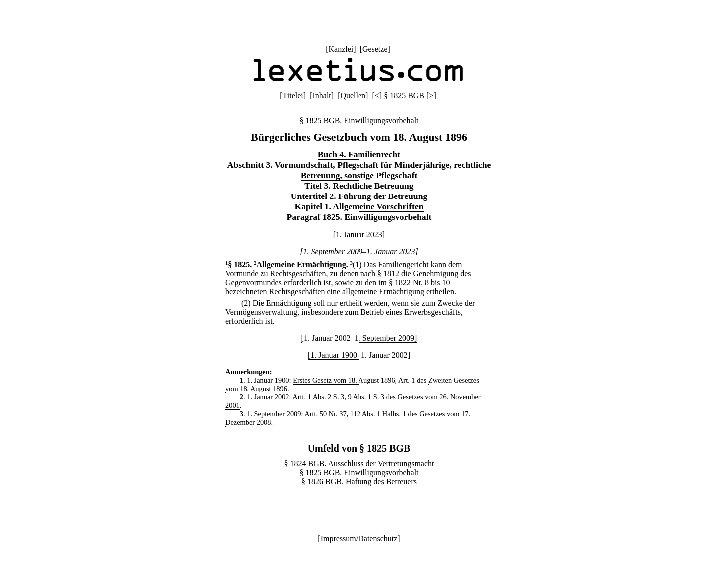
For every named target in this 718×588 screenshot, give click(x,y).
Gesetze (375, 49)
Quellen (353, 96)
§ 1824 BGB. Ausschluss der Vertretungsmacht (359, 464)
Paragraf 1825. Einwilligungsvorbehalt (359, 217)
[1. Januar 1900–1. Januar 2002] (359, 355)
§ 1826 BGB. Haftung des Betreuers (359, 482)
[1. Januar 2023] (359, 235)
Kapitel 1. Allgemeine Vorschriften (359, 206)
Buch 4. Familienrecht (359, 154)
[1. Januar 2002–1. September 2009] (359, 338)
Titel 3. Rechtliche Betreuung (359, 186)
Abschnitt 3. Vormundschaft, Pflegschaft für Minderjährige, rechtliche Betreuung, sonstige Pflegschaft (359, 170)
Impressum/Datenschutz (359, 538)
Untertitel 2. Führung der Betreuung (359, 196)
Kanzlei (341, 49)
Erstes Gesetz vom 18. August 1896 (344, 380)
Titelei (293, 96)
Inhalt (321, 96)
